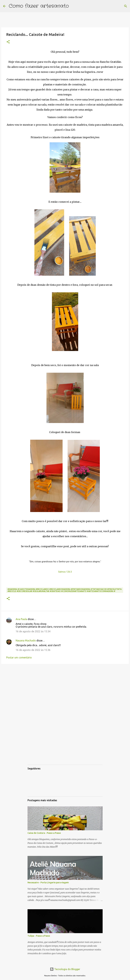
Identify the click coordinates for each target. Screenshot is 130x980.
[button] (8, 42)
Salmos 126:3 (65, 572)
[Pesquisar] (73, 6)
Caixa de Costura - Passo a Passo (44, 833)
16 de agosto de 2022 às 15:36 (33, 650)
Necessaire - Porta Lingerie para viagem (48, 883)
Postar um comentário (19, 657)
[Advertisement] (65, 691)
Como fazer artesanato (39, 6)
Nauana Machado (26, 640)
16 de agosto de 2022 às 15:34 (33, 631)
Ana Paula (21, 619)
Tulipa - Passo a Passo (39, 936)
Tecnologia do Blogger (65, 969)
